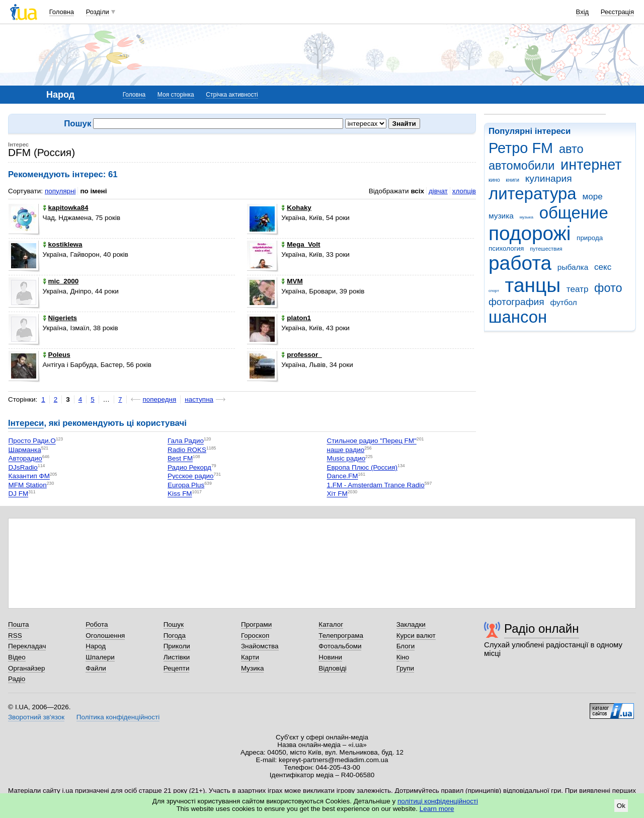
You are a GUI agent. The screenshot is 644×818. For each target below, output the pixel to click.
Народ (96, 646)
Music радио (346, 459)
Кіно (403, 657)
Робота (97, 624)
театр (578, 289)
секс (603, 267)
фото (608, 288)
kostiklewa (63, 244)
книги (512, 180)
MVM (292, 281)
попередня (160, 399)
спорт (494, 291)
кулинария (549, 178)
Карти (250, 657)
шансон (518, 317)
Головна (62, 12)
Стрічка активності (232, 95)
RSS (15, 636)
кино (494, 180)
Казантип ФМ (29, 476)
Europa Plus (186, 485)
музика (501, 216)
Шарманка (25, 450)
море (592, 197)
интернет (591, 165)
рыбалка (573, 267)
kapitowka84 (66, 208)
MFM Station (28, 485)
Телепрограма (341, 636)
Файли (96, 668)
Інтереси (26, 423)
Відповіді (333, 668)
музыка (527, 217)
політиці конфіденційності (438, 801)
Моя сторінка (176, 95)
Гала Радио (186, 441)
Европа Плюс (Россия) (363, 467)
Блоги (406, 646)
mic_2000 (61, 281)
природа (590, 238)
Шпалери (100, 657)
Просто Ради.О (32, 441)
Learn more (437, 809)
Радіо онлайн (542, 628)
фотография (516, 302)
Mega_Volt (301, 244)
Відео (17, 657)
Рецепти (177, 668)
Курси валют (416, 636)
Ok (621, 806)
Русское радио (190, 476)
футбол (563, 302)
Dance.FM (343, 476)
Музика (252, 668)
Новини (330, 657)
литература (533, 194)
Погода (175, 636)
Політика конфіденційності (118, 717)
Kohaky (296, 208)
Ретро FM (521, 148)
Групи (405, 668)
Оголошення (105, 636)
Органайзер (26, 668)
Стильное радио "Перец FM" (372, 441)
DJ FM (19, 494)
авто (571, 149)
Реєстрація (617, 12)
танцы (533, 285)
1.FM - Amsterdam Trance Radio (376, 485)
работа (520, 263)
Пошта (18, 624)
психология (506, 248)
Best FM (180, 459)
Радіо (17, 679)
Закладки (411, 624)
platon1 (296, 318)
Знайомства (260, 646)
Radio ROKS (187, 450)
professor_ (301, 355)
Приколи (177, 646)
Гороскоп (255, 636)
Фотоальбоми (340, 646)
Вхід (583, 12)
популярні (60, 191)
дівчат (438, 191)
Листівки (177, 657)
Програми (256, 624)
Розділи (98, 12)
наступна (199, 399)
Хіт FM (337, 494)
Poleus (57, 355)
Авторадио (25, 459)
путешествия (546, 249)
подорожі (530, 233)
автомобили (521, 166)
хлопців (464, 191)
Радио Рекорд (189, 467)
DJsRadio (23, 467)
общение (574, 213)
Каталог (331, 624)
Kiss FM (180, 494)
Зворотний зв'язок (36, 717)
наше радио (346, 450)
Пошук (174, 624)
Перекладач (27, 646)
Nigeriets (60, 318)
